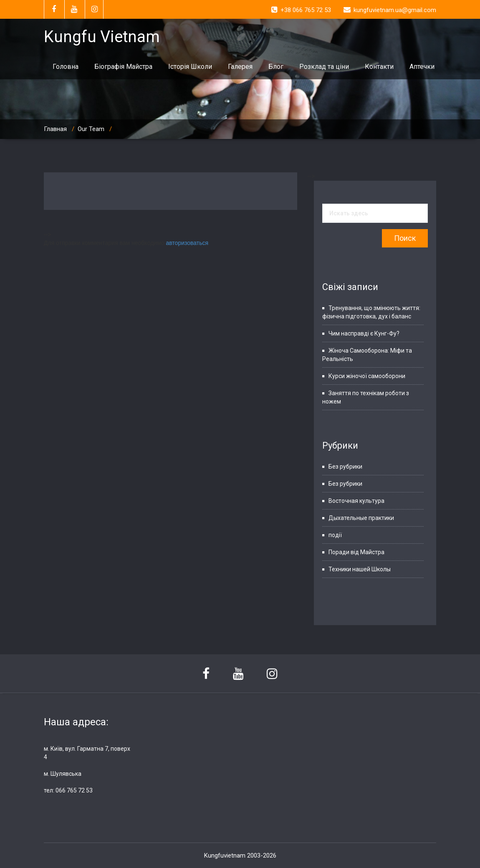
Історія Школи (190, 67)
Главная (55, 129)
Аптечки (422, 67)
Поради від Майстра (356, 552)
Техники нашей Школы (360, 569)
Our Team (91, 129)
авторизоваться (187, 243)
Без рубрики (345, 467)
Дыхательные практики (361, 518)
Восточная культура (356, 501)
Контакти (379, 67)
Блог (276, 67)
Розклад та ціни (324, 67)
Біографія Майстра (123, 67)
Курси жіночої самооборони (367, 376)
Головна (66, 67)
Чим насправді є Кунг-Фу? (364, 333)
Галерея (240, 67)
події (335, 535)
